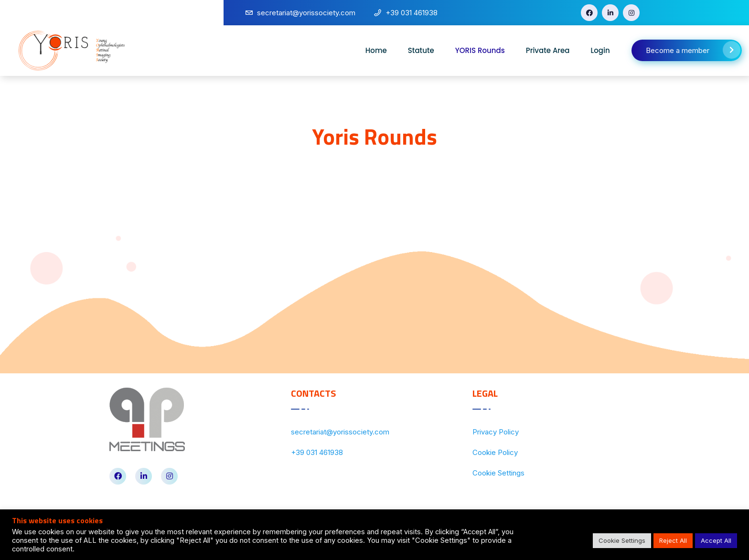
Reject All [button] (673, 540)
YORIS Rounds (480, 50)
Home (376, 50)
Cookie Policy (495, 452)
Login (600, 50)
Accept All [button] (716, 540)
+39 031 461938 (317, 452)
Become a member (693, 50)
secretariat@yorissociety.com (340, 432)
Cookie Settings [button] (622, 540)
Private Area (548, 50)
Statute (421, 50)
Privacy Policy (496, 432)
